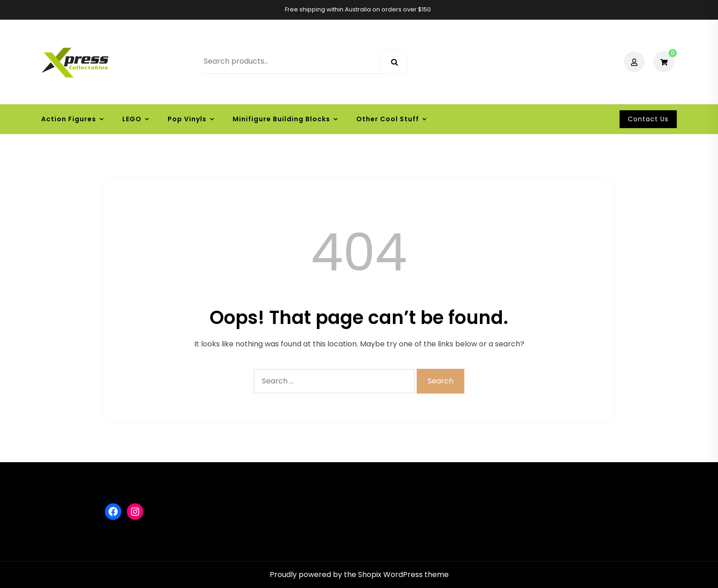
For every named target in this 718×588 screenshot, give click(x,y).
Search (394, 62)
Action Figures (69, 119)
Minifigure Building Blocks (281, 119)
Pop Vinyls (187, 119)
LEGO (132, 119)
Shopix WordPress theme (403, 575)
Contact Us (648, 119)
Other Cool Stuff (388, 119)
